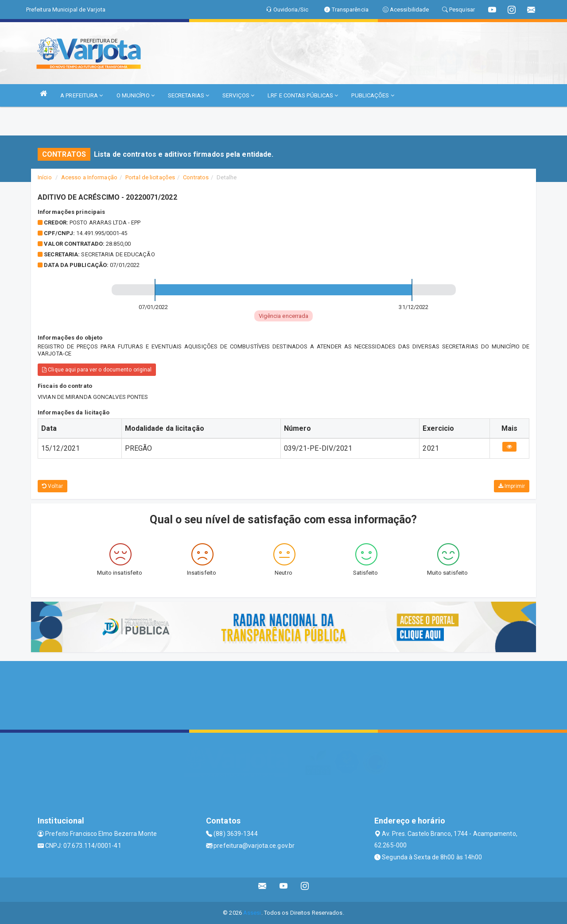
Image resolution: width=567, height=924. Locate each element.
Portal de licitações (150, 177)
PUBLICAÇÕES (373, 95)
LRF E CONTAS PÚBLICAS (303, 95)
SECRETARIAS (188, 95)
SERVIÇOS (238, 95)
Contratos (196, 177)
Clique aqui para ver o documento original (97, 370)
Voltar (52, 486)
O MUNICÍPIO (136, 95)
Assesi (252, 913)
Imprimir (512, 486)
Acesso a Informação (89, 177)
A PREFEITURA (82, 95)
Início (45, 177)
